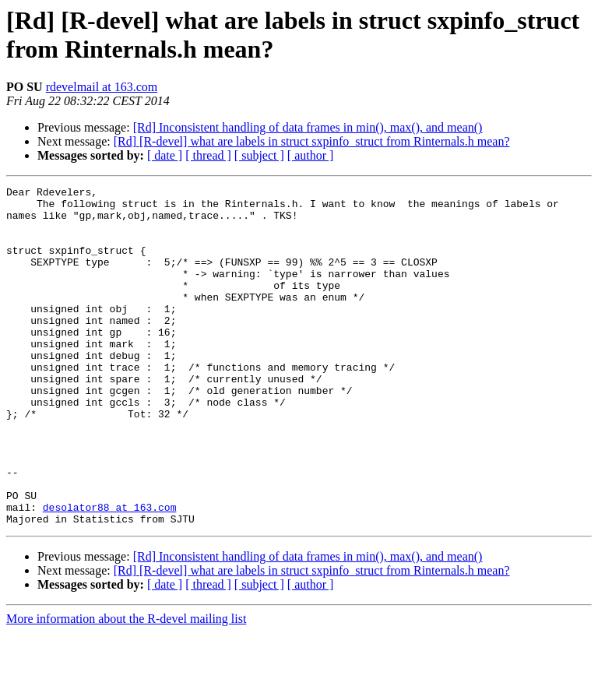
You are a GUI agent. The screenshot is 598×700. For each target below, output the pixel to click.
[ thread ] (208, 155)
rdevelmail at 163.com (102, 87)
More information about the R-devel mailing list (126, 686)
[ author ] (311, 155)
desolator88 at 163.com (110, 572)
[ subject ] (259, 155)
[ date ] (165, 155)
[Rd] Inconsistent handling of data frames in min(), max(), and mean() (308, 127)
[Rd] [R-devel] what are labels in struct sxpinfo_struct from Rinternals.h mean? (312, 141)
